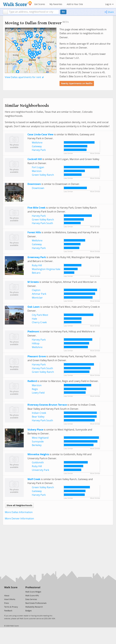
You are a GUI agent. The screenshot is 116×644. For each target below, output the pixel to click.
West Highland (40, 438)
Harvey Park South (42, 223)
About (7, 596)
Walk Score (11, 587)
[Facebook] (11, 592)
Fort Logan (38, 167)
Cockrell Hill (35, 159)
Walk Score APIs (32, 596)
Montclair (37, 298)
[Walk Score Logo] (17, 4)
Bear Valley (38, 417)
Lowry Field (38, 393)
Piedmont (33, 332)
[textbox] (33, 12)
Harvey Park (39, 150)
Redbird (32, 381)
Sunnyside (38, 442)
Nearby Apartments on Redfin (77, 84)
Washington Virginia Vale (46, 269)
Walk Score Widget (33, 592)
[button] (5, 12)
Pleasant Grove (37, 356)
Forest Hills (34, 232)
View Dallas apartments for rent (23, 77)
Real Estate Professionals (36, 603)
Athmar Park (39, 294)
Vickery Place (35, 430)
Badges (29, 611)
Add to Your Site (75, 4)
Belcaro (36, 273)
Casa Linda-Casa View (40, 134)
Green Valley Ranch (43, 175)
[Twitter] (6, 592)
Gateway (37, 146)
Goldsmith (38, 463)
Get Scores (40, 4)
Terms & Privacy (11, 607)
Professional (33, 587)
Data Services (31, 599)
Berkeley (37, 445)
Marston (37, 171)
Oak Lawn (34, 307)
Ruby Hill (37, 265)
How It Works (10, 599)
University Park (40, 470)
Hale (34, 319)
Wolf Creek (34, 479)
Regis (35, 389)
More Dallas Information (19, 512)
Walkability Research (34, 607)
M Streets (33, 282)
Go (63, 12)
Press (7, 603)
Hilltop (36, 343)
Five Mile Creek (36, 208)
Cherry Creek (39, 322)
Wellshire (37, 143)
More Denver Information (19, 519)
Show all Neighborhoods (19, 505)
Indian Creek (39, 413)
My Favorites (56, 4)
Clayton (36, 290)
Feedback (8, 611)
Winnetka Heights (38, 454)
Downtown (34, 184)
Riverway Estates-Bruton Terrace (47, 405)
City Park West (40, 315)
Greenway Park (37, 257)
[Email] (15, 592)
